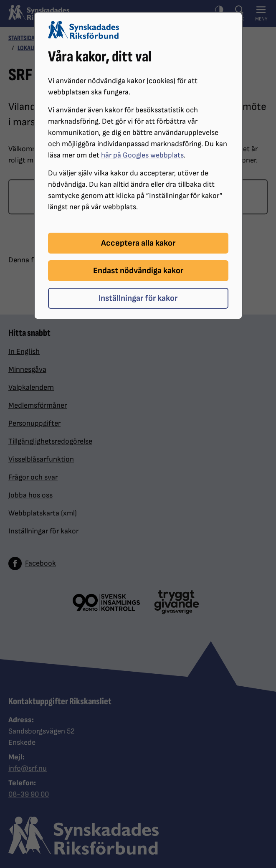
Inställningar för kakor (138, 298)
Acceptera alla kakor (138, 243)
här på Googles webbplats (142, 155)
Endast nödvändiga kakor (138, 271)
